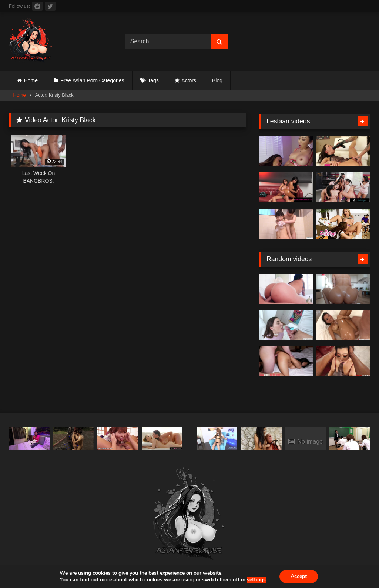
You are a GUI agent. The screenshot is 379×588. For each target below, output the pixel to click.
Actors (189, 80)
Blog (217, 80)
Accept (299, 576)
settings (256, 580)
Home (31, 80)
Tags (153, 80)
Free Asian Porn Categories (93, 80)
